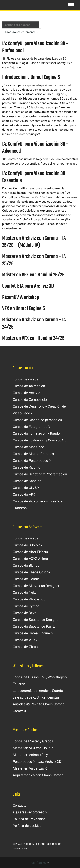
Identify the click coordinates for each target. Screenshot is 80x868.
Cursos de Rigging (27, 467)
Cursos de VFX (24, 495)
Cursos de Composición (31, 400)
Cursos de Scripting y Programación (40, 474)
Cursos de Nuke (25, 593)
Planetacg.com (25, 844)
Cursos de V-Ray (25, 640)
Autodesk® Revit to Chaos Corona (39, 704)
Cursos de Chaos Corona (31, 572)
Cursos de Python (26, 606)
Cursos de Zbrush (26, 647)
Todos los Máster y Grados (33, 741)
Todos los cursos (25, 379)
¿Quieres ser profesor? (30, 812)
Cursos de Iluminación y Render (37, 434)
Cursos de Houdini (27, 579)
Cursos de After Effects (30, 552)
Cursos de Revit (25, 613)
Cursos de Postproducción (33, 461)
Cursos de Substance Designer (36, 620)
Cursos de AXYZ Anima (30, 559)
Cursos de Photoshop (29, 599)
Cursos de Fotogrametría (32, 427)
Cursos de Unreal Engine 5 (33, 633)
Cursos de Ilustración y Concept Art (39, 440)
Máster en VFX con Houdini (33, 748)
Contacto (20, 806)
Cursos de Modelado (28, 447)
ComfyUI (19, 711)
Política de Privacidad (29, 819)
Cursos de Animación (29, 386)
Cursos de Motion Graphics (33, 454)
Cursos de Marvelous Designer (36, 586)
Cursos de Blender (27, 566)
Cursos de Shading (27, 481)
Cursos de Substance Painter (35, 627)
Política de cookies (27, 826)
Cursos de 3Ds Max (28, 545)
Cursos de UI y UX (26, 488)
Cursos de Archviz (26, 393)
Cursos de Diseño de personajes (37, 420)
